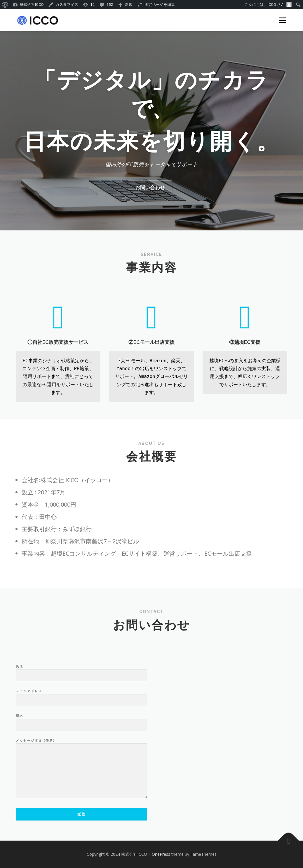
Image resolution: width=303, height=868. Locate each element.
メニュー (282, 20)
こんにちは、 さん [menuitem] (268, 4)
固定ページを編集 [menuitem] (160, 5)
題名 (81, 784)
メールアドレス (81, 759)
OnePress (161, 854)
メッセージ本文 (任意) (81, 832)
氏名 (81, 734)
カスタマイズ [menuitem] (67, 5)
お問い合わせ (150, 187)
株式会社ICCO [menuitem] (32, 5)
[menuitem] (5, 5)
